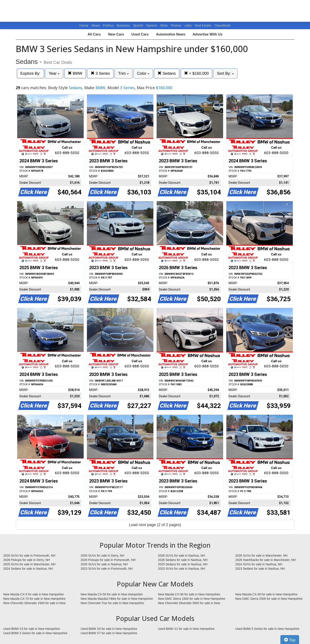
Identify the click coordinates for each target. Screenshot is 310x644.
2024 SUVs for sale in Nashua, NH (259, 564)
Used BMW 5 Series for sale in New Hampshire (267, 629)
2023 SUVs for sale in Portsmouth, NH (107, 569)
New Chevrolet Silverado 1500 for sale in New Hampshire (34, 603)
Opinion (152, 25)
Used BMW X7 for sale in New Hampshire (109, 633)
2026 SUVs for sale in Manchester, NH (261, 556)
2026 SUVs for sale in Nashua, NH (181, 556)
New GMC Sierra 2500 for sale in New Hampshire (269, 599)
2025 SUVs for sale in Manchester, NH (29, 564)
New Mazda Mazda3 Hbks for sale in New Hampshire (117, 599)
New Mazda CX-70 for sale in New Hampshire (34, 599)
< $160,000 (197, 73)
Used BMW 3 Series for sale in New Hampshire (35, 633)
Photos (176, 25)
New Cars (116, 34)
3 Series (100, 73)
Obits (164, 25)
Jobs (188, 25)
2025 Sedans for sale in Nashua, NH (183, 564)
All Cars (94, 34)
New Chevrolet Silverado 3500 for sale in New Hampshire (189, 603)
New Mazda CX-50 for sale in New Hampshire (112, 594)
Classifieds (222, 25)
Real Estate (203, 25)
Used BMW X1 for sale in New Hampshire (186, 629)
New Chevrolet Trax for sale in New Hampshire (112, 603)
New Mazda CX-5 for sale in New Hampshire (34, 594)
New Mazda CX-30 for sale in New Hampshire (266, 594)
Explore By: (30, 73)
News (96, 25)
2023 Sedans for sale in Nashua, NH (260, 569)
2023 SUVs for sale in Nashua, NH (181, 569)
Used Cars (140, 34)
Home (84, 25)
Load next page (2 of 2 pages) (155, 525)
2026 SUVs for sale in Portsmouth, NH (29, 556)
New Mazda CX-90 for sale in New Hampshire (189, 594)
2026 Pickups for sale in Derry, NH (27, 560)
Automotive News (171, 34)
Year (54, 73)
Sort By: (225, 73)
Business (124, 25)
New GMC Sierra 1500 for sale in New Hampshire (192, 599)
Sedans (167, 73)
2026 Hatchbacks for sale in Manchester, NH (265, 560)
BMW (75, 73)
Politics (108, 25)
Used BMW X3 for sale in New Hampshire (32, 629)
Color (143, 73)
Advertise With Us (208, 34)
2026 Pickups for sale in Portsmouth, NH (108, 560)
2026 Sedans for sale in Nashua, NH (183, 560)
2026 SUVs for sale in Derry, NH (102, 556)
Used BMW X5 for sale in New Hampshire (109, 629)
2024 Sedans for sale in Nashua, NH (28, 569)
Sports (139, 25)
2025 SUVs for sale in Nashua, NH (104, 564)
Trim (124, 73)
